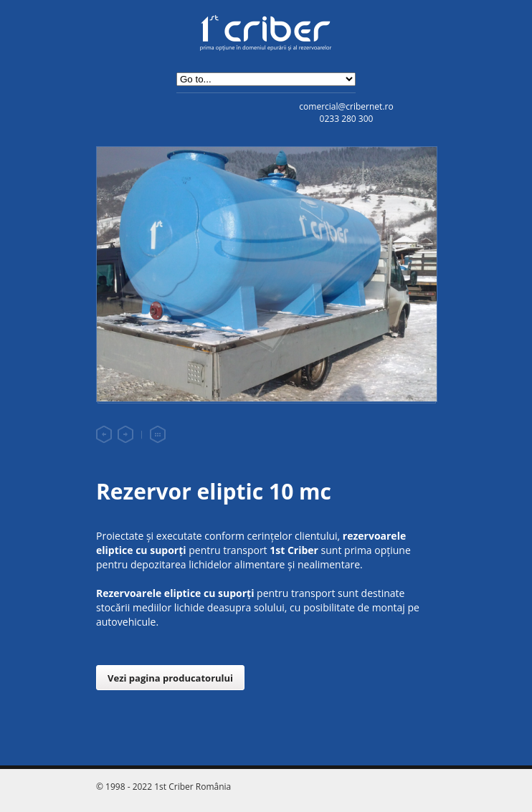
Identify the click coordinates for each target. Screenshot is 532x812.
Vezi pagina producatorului (170, 678)
